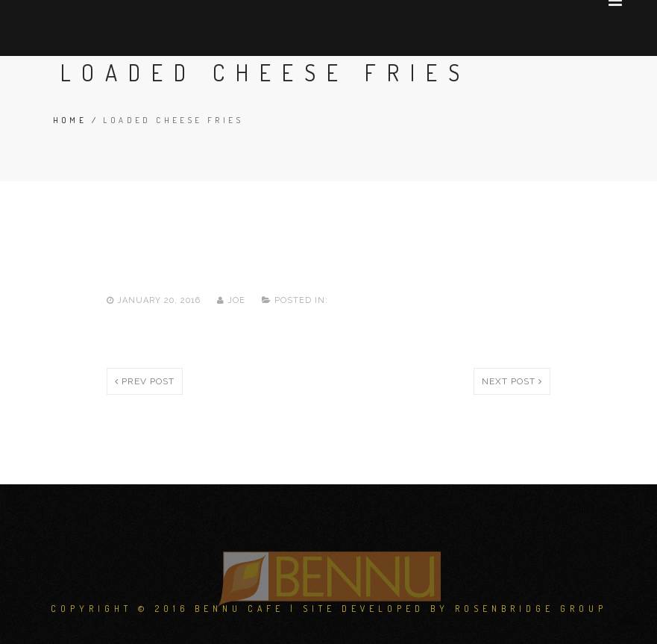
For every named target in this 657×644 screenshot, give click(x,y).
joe (233, 300)
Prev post (145, 381)
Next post (512, 381)
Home (70, 120)
